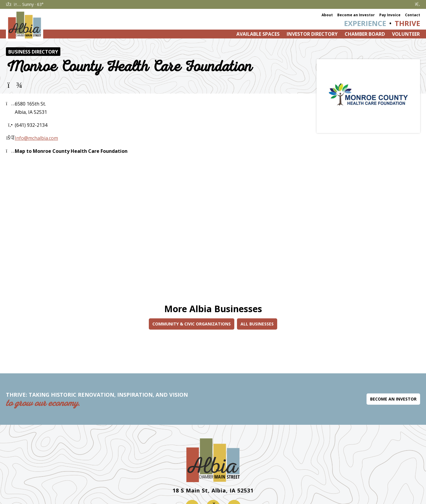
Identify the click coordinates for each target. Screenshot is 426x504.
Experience (365, 23)
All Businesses (257, 324)
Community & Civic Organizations (192, 324)
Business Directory (33, 52)
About (327, 15)
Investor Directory (312, 34)
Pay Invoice (390, 15)
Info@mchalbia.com (36, 138)
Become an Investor (356, 15)
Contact (413, 15)
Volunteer (406, 34)
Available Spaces (258, 34)
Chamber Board (365, 34)
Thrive (407, 23)
